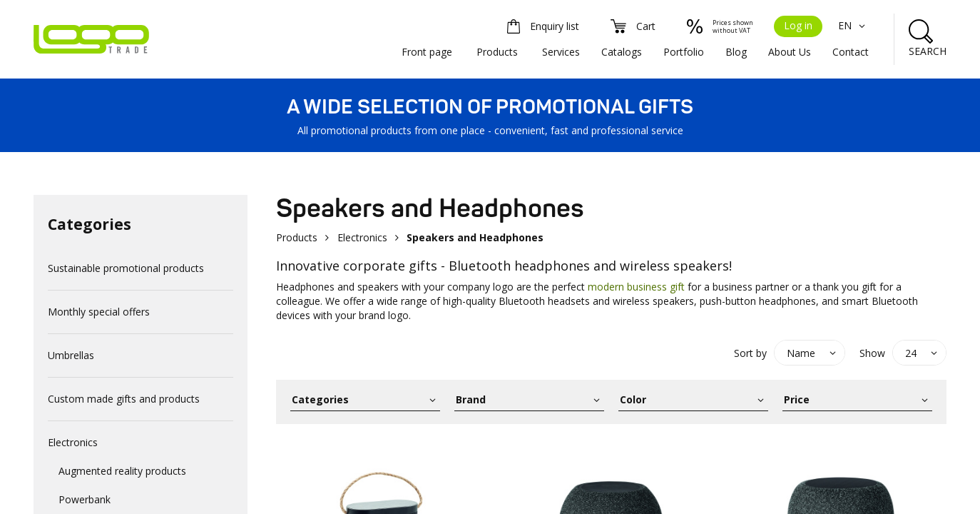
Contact (851, 52)
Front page (427, 52)
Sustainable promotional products (126, 268)
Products (497, 52)
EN (853, 25)
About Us (790, 52)
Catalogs (622, 52)
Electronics (73, 442)
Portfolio (684, 52)
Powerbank (85, 499)
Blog (736, 52)
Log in (798, 25)
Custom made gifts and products (124, 399)
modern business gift (636, 287)
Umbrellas (71, 355)
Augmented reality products (122, 471)
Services (561, 52)
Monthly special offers (99, 312)
